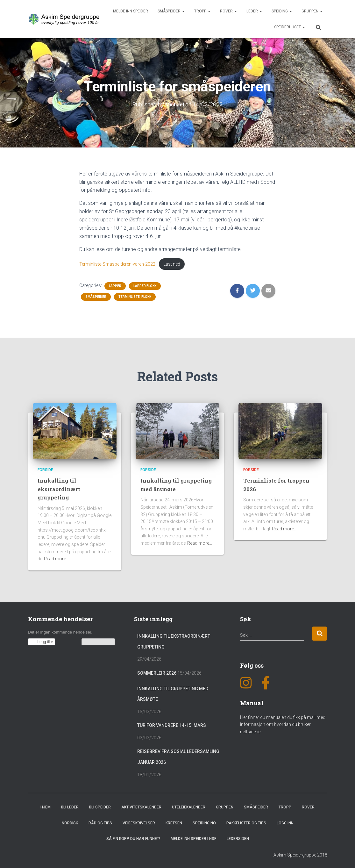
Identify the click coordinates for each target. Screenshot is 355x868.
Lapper (115, 285)
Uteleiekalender (189, 806)
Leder (254, 11)
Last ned (160, 263)
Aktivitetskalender (141, 806)
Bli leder (70, 806)
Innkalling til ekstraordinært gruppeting (60, 487)
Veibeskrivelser (139, 822)
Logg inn (285, 822)
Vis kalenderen (98, 641)
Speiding (282, 11)
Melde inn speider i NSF (193, 837)
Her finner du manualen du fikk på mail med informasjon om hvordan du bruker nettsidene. (283, 723)
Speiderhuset (290, 27)
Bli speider (100, 806)
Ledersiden (238, 837)
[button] (42, 641)
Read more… (56, 558)
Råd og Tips (100, 822)
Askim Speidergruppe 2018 (300, 854)
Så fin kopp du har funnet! (133, 837)
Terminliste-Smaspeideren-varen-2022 (112, 263)
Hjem (46, 806)
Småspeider (171, 11)
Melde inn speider (131, 11)
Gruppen (312, 11)
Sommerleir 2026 (157, 672)
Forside (45, 469)
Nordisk (70, 822)
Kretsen (174, 822)
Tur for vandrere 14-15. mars (172, 724)
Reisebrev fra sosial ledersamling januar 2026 (178, 756)
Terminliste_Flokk (135, 296)
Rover (228, 11)
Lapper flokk (145, 285)
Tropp (202, 11)
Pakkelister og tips (246, 822)
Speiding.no (204, 822)
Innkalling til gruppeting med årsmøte (177, 483)
